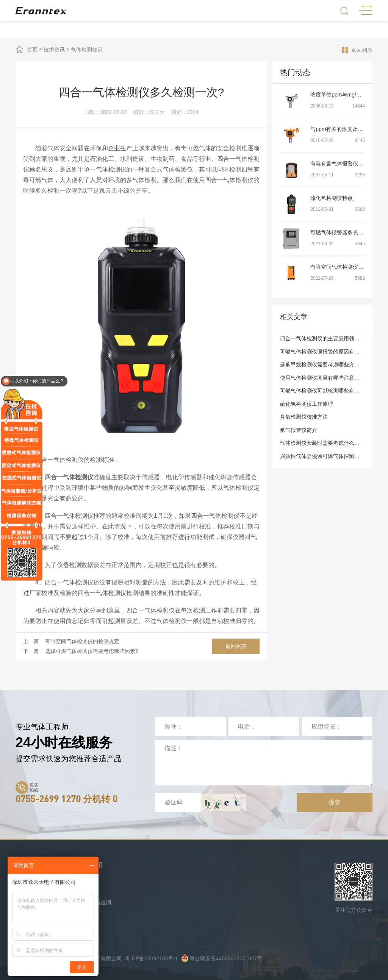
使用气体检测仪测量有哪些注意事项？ (325, 378)
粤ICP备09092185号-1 (152, 958)
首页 (32, 50)
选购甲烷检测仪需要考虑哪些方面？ (322, 365)
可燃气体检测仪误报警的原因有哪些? (324, 352)
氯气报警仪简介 (299, 430)
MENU (366, 10)
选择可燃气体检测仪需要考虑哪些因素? (92, 651)
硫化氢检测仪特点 (332, 198)
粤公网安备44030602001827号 (222, 958)
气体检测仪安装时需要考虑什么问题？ (325, 443)
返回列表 (357, 50)
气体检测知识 (87, 50)
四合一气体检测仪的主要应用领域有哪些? (329, 338)
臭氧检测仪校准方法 (304, 417)
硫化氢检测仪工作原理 (307, 404)
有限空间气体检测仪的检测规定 (82, 641)
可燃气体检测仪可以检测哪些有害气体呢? (329, 391)
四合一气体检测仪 (69, 477)
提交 (335, 802)
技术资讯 (54, 50)
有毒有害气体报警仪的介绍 (342, 164)
